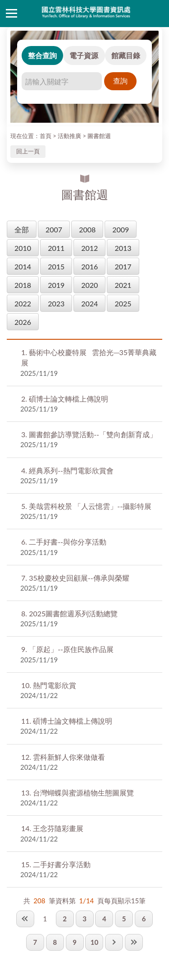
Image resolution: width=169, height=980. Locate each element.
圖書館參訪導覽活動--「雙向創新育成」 (90, 434)
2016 (89, 266)
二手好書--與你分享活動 (64, 542)
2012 (89, 248)
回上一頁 (28, 151)
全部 (22, 229)
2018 (23, 285)
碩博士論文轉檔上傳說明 (65, 399)
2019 (56, 285)
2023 (56, 303)
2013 (123, 248)
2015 (56, 266)
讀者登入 (158, 14)
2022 (23, 303)
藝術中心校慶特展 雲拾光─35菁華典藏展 (89, 357)
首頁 (46, 136)
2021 (123, 285)
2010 (23, 248)
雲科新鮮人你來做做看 (63, 757)
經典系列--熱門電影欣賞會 (67, 470)
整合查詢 (42, 55)
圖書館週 (99, 136)
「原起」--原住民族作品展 (67, 649)
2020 (89, 285)
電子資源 (84, 55)
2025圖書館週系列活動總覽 (69, 613)
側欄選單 (11, 13)
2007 (54, 229)
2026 (23, 322)
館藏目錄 (126, 55)
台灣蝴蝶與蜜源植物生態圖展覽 (78, 793)
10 (94, 942)
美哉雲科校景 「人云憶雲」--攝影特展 (86, 506)
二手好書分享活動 (56, 864)
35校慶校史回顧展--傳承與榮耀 (75, 578)
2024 (89, 303)
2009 (121, 229)
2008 (87, 229)
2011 (56, 248)
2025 (123, 303)
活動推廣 (69, 136)
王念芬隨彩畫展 (52, 828)
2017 (123, 266)
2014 (23, 266)
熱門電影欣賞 (49, 685)
